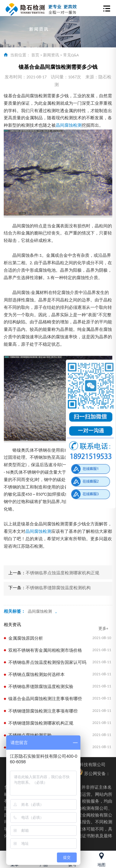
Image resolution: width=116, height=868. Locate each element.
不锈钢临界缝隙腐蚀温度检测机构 (58, 588)
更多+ (103, 628)
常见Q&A (71, 55)
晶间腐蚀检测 (69, 125)
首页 (35, 55)
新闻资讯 (51, 55)
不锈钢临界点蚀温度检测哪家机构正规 (62, 573)
